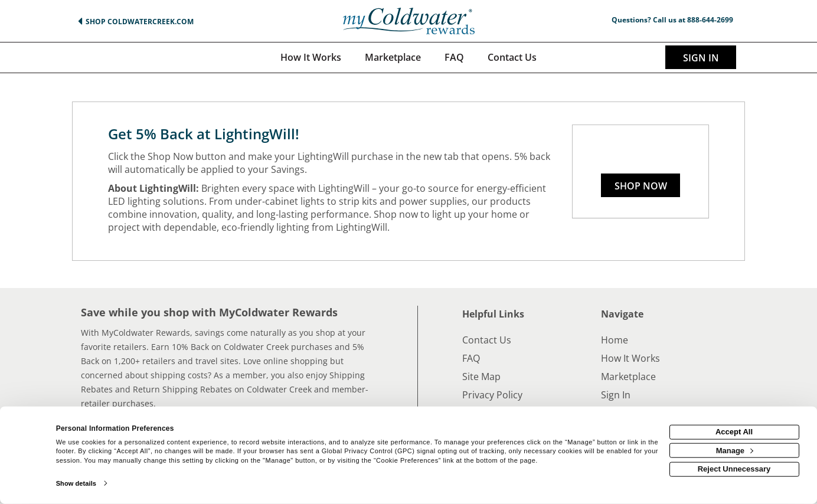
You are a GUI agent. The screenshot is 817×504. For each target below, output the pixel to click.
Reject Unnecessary (734, 469)
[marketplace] (393, 58)
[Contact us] (512, 58)
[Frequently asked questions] (454, 58)
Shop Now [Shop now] (641, 186)
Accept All (734, 432)
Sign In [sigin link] (701, 58)
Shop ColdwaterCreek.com (140, 22)
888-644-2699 (710, 20)
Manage (735, 450)
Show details (76, 483)
